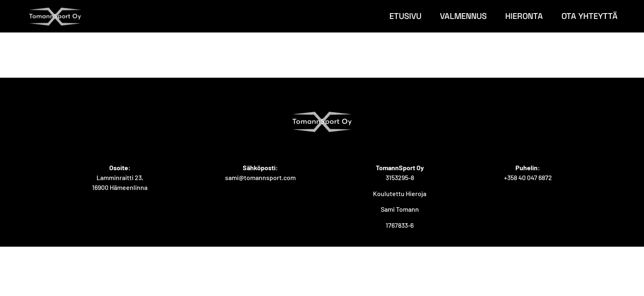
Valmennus (463, 16)
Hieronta (524, 16)
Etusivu (405, 16)
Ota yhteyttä (590, 16)
